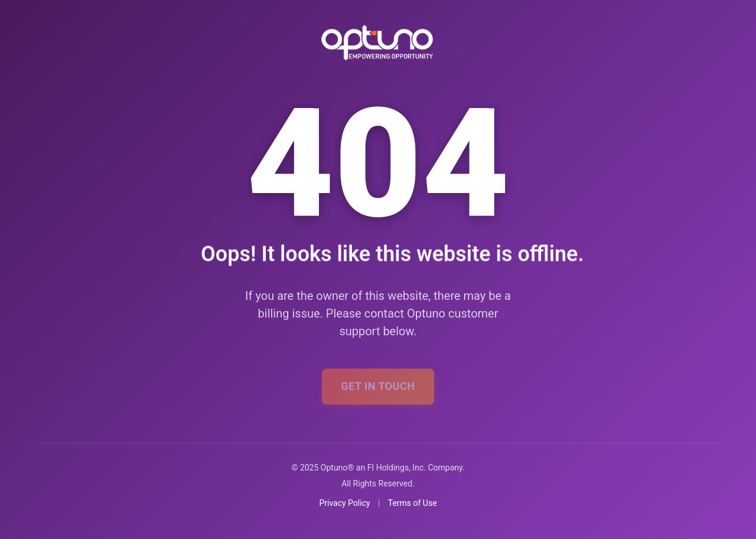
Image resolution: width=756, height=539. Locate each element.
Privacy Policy (344, 503)
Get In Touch (378, 389)
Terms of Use (413, 503)
